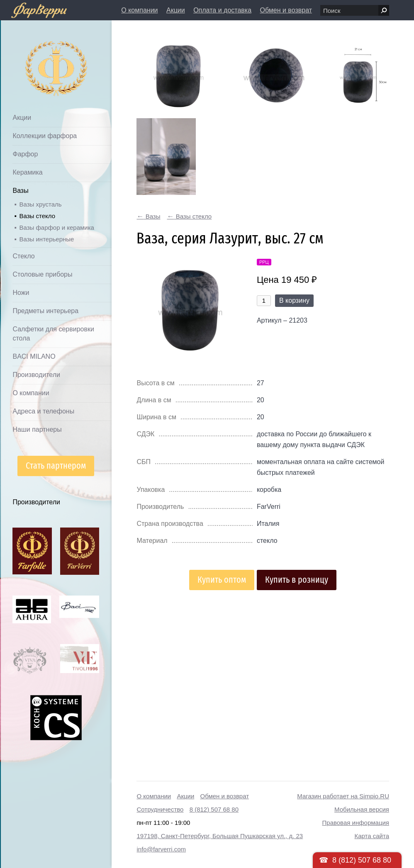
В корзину (294, 300)
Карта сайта (372, 836)
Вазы (20, 191)
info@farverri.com (161, 849)
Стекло (23, 256)
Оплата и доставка (222, 10)
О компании (139, 10)
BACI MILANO (34, 356)
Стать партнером (56, 466)
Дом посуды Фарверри (40, 56)
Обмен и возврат (286, 10)
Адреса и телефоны (43, 411)
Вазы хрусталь (40, 204)
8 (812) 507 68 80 (214, 809)
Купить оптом (222, 580)
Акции (176, 10)
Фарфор (25, 154)
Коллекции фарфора (45, 136)
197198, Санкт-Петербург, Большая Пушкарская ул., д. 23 (220, 836)
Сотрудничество (160, 809)
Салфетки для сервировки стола (53, 334)
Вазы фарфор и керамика (56, 227)
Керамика (27, 172)
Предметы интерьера (45, 311)
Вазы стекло (37, 216)
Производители (36, 375)
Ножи (21, 293)
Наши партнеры (37, 429)
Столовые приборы (42, 274)
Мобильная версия (362, 809)
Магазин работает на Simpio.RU (343, 796)
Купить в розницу (297, 580)
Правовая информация (356, 823)
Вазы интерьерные (46, 239)
